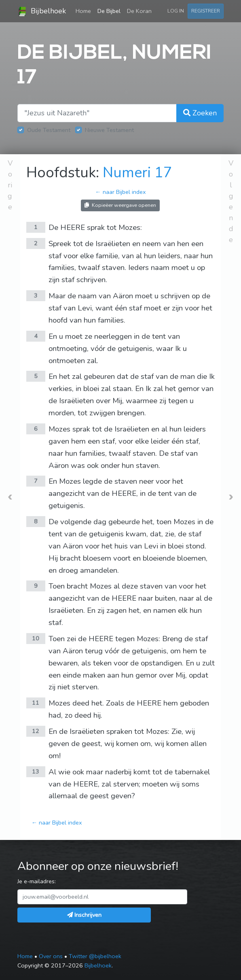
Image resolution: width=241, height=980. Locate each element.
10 (36, 638)
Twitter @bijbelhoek (95, 956)
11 (36, 703)
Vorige (10, 185)
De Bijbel (109, 11)
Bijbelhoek (42, 11)
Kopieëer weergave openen (120, 205)
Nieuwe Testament (109, 130)
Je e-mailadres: (37, 881)
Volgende (231, 201)
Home (85, 11)
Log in (176, 11)
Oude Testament (49, 130)
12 (36, 731)
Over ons (51, 956)
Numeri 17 (137, 173)
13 (36, 772)
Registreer (206, 11)
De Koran (139, 11)
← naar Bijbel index (120, 192)
